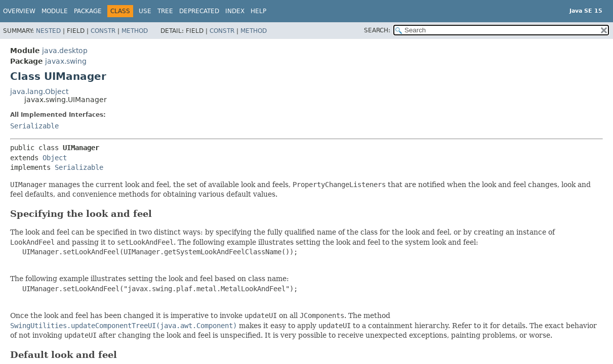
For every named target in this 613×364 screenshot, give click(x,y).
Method (135, 31)
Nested (48, 31)
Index (235, 11)
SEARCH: (377, 30)
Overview (19, 11)
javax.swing (66, 61)
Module (55, 11)
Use (145, 11)
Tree (165, 11)
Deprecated (199, 11)
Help (258, 11)
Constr (103, 31)
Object (55, 158)
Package (88, 11)
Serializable (34, 126)
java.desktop (65, 51)
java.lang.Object (39, 92)
